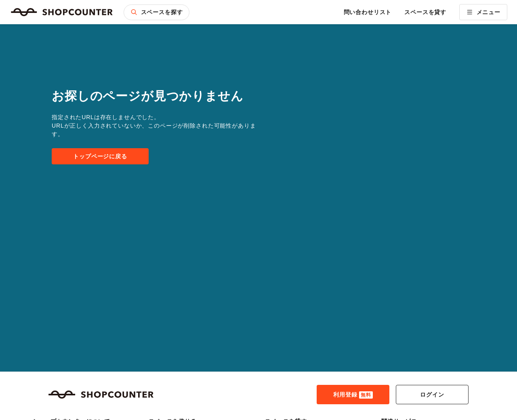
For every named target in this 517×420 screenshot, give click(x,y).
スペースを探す (157, 12)
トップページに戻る (100, 156)
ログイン (432, 395)
